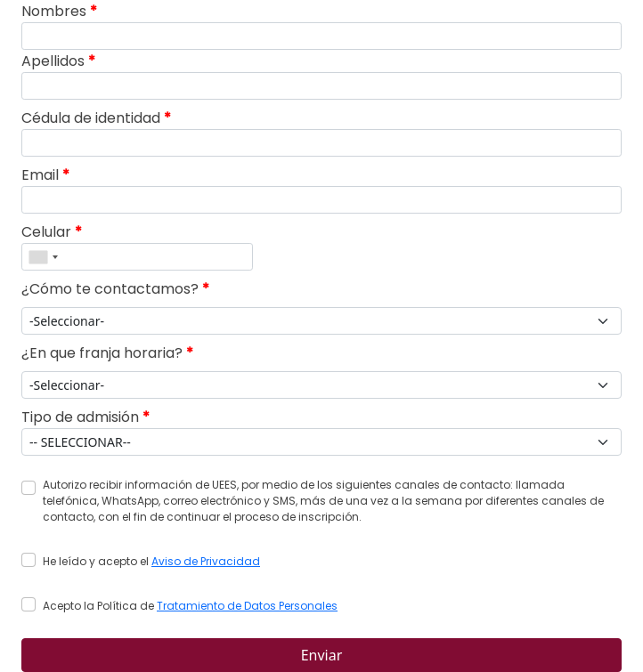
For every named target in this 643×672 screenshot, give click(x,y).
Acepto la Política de (190, 606)
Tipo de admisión (85, 417)
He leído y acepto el (151, 561)
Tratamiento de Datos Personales (247, 606)
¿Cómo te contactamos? (115, 289)
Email (45, 175)
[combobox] (43, 257)
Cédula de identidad (96, 118)
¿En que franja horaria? (107, 353)
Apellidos (58, 61)
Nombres (59, 11)
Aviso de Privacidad (206, 561)
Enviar (322, 655)
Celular (52, 232)
